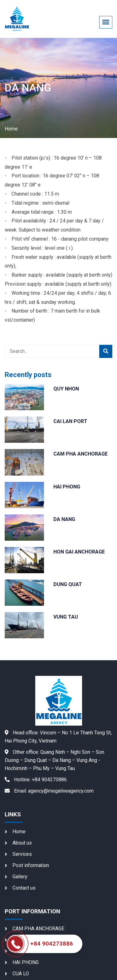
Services (22, 854)
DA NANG (64, 519)
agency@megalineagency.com (49, 791)
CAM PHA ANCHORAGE (80, 454)
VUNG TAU (66, 617)
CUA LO (21, 974)
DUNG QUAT (68, 584)
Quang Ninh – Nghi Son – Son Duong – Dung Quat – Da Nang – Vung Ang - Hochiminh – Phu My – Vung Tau (54, 760)
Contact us (24, 888)
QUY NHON (66, 389)
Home (11, 129)
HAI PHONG (67, 487)
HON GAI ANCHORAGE (79, 552)
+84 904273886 (36, 780)
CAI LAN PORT (70, 421)
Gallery (20, 877)
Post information (31, 865)
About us (22, 843)
